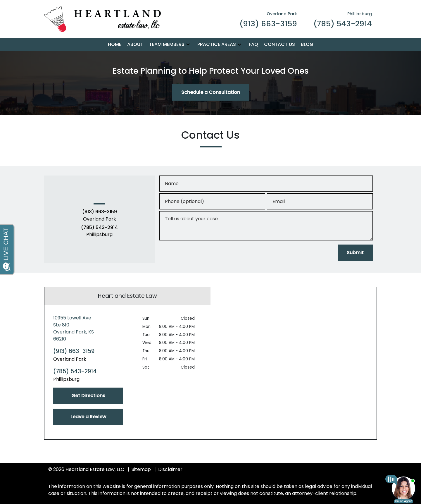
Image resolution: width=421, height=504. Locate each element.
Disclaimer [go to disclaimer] (170, 469)
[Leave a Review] (88, 417)
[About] (135, 44)
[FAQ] (253, 44)
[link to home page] (102, 19)
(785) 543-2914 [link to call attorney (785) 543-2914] (99, 228)
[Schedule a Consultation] (211, 92)
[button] (188, 44)
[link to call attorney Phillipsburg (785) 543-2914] (343, 19)
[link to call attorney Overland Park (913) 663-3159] (268, 19)
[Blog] (307, 44)
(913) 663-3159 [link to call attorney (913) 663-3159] (100, 212)
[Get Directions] (88, 396)
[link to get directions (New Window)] (88, 328)
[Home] (115, 44)
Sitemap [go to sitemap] (141, 469)
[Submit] (355, 253)
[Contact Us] (279, 44)
